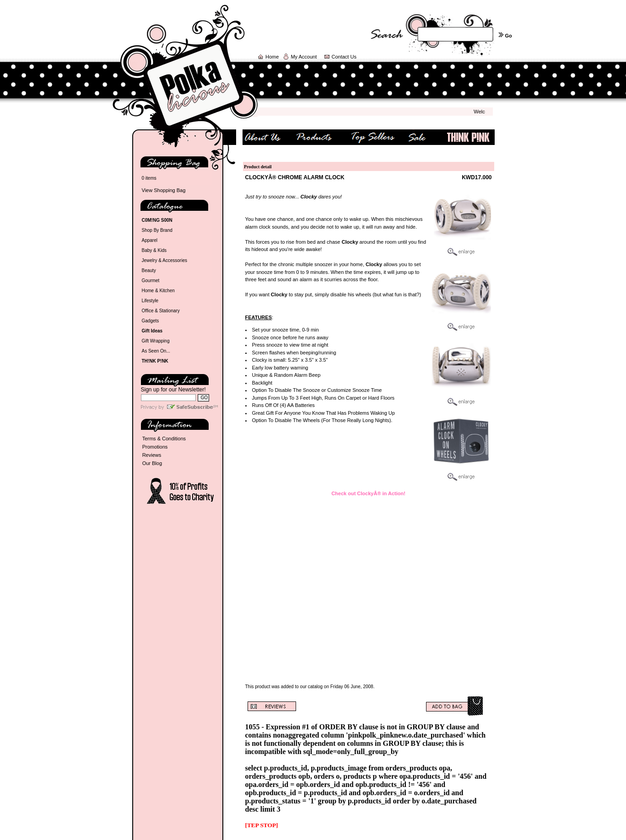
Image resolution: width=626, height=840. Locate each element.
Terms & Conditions (164, 439)
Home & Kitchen (158, 291)
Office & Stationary (161, 311)
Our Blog (152, 463)
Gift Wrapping (156, 341)
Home (272, 57)
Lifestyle (150, 301)
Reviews (152, 455)
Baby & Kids (154, 250)
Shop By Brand (157, 230)
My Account (304, 57)
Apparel (150, 240)
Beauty (149, 270)
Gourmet (151, 281)
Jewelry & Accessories (165, 260)
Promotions (155, 447)
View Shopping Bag (164, 190)
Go (508, 36)
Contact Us (344, 57)
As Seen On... (156, 351)
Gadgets (151, 321)
